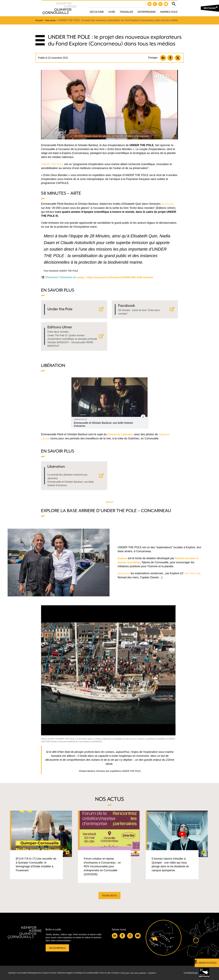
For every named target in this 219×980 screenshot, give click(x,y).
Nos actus (51, 21)
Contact (123, 973)
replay (81, 278)
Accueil (39, 21)
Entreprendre (147, 12)
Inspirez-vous (169, 12)
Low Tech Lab (193, 578)
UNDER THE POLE (53, 165)
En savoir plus (58, 948)
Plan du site (112, 973)
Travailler (126, 12)
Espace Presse (52, 973)
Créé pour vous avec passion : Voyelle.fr (147, 973)
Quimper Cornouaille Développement (26, 973)
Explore (123, 563)
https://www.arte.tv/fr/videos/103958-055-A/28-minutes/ (123, 278)
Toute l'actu (109, 898)
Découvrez (124, 578)
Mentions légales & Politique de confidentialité (83, 973)
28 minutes (168, 204)
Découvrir (97, 12)
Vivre (112, 12)
